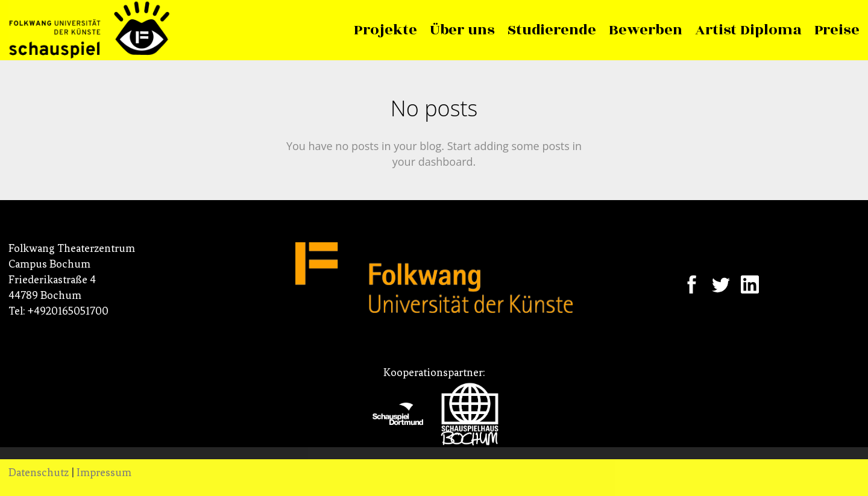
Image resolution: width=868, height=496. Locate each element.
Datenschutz (39, 472)
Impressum (104, 472)
